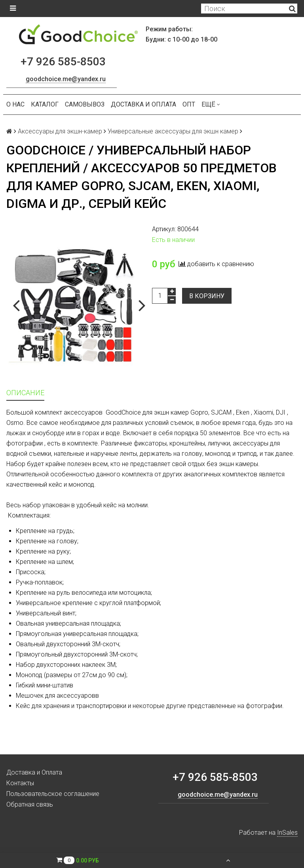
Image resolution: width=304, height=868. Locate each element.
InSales (287, 833)
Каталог (45, 104)
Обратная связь (30, 804)
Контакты (20, 783)
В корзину (207, 296)
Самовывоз (85, 104)
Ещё (211, 104)
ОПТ (189, 104)
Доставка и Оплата (143, 104)
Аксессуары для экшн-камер (60, 131)
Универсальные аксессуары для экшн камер (173, 131)
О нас (15, 104)
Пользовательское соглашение (53, 794)
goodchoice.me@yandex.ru (66, 79)
